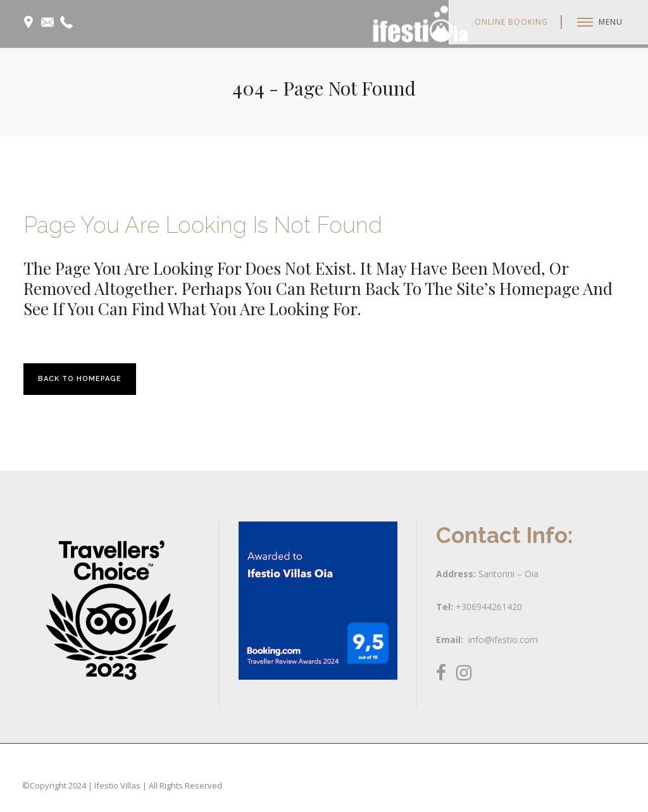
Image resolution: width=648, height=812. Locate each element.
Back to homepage (80, 379)
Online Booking (511, 22)
